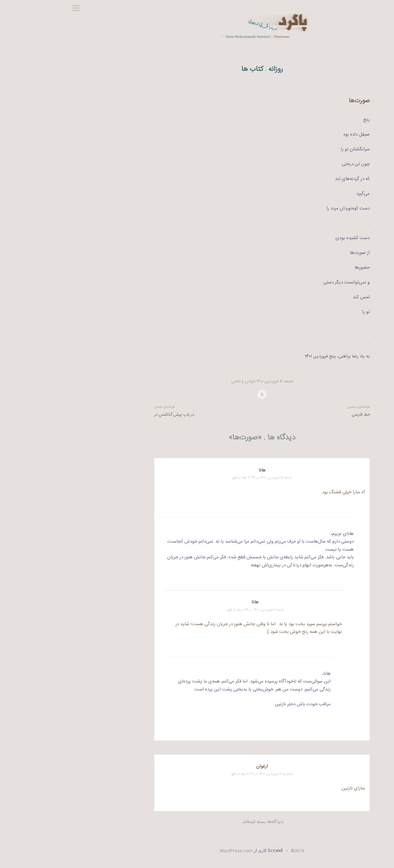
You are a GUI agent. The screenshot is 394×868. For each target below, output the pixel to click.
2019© (232, 851)
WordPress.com (171, 851)
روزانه (211, 69)
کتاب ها (187, 69)
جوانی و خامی (178, 381)
